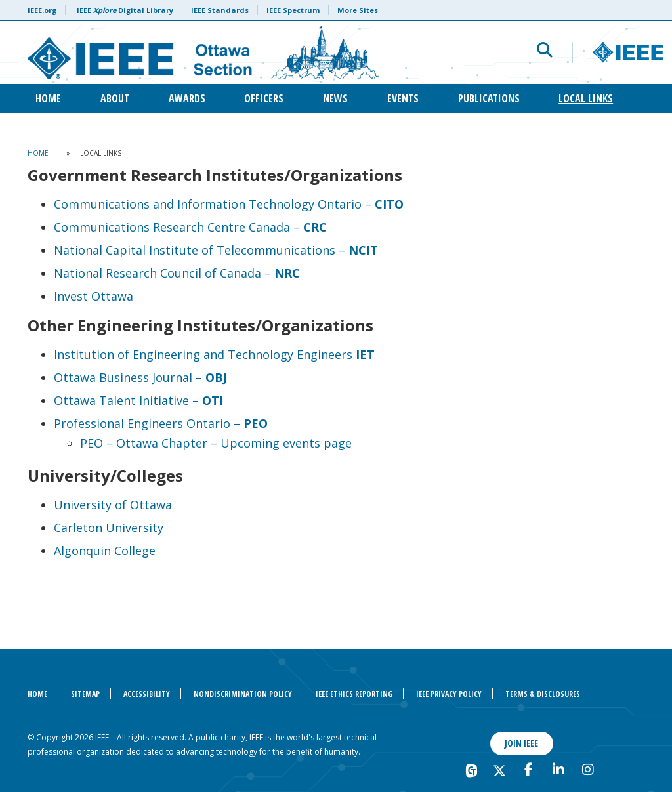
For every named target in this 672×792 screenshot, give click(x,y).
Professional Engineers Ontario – (161, 423)
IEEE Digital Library (125, 10)
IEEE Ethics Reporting (354, 694)
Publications (489, 98)
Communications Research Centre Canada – (190, 227)
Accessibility (147, 694)
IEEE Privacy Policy (449, 694)
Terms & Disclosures (543, 694)
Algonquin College (105, 551)
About (115, 98)
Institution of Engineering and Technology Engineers (214, 354)
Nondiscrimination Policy (243, 694)
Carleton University (109, 528)
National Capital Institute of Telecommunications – (216, 250)
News (335, 98)
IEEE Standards (220, 10)
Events (403, 98)
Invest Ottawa (94, 296)
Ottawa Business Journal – (140, 377)
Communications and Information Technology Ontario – (229, 204)
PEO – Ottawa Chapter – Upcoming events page (216, 443)
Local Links (586, 98)
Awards (187, 98)
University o (88, 505)
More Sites (358, 10)
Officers (264, 98)
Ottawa (149, 505)
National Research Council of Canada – (177, 273)
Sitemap (85, 694)
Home (48, 98)
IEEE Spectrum (293, 10)
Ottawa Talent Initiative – (138, 400)
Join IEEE (521, 743)
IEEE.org (42, 10)
